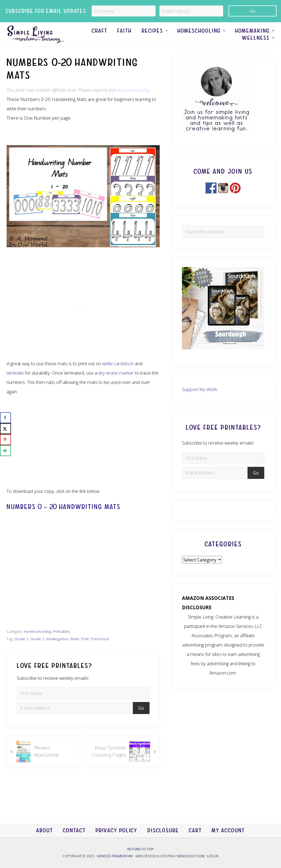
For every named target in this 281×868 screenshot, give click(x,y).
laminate (15, 384)
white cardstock (118, 375)
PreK (85, 650)
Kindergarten (57, 650)
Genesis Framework (115, 856)
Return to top (140, 849)
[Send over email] (5, 451)
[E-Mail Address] (191, 11)
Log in (213, 856)
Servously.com (191, 856)
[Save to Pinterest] (5, 440)
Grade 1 (22, 650)
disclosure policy (133, 101)
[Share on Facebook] (5, 418)
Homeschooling (38, 643)
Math (75, 650)
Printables (62, 643)
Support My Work (200, 401)
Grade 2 (37, 650)
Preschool (100, 650)
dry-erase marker (116, 384)
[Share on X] (5, 429)
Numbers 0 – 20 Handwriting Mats (64, 518)
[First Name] (124, 11)
